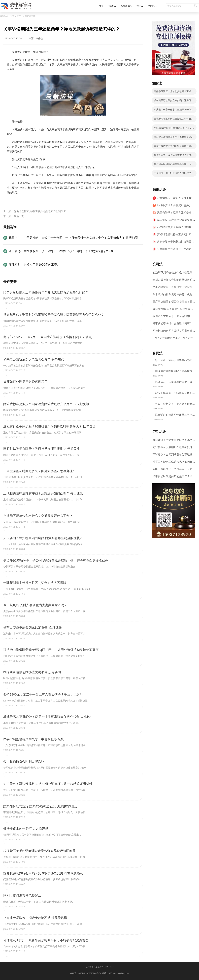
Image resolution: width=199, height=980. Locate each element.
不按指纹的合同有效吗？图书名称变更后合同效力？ (174, 332)
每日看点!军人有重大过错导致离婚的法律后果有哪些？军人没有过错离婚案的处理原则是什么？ (174, 310)
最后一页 (19, 216)
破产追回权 (30, 16)
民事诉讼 (21, 200)
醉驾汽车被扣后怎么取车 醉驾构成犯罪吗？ (173, 317)
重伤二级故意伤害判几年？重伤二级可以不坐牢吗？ (174, 147)
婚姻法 (112, 6)
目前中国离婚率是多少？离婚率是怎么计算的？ (174, 138)
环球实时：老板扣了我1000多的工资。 (34, 265)
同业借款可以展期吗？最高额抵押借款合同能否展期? (175, 372)
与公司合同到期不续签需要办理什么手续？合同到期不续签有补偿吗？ (174, 165)
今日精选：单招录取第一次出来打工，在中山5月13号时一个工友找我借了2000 (61, 251)
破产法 (20, 16)
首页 (101, 6)
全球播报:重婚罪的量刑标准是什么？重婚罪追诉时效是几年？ (174, 129)
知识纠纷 (126, 6)
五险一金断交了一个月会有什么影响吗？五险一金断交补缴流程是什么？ (175, 404)
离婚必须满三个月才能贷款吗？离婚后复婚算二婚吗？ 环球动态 (174, 92)
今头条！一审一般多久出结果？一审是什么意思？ (174, 111)
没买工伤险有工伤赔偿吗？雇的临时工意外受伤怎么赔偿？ (175, 393)
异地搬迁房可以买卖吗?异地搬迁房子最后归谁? (40, 211)
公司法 (139, 6)
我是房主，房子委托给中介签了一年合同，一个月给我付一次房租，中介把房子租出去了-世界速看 (73, 238)
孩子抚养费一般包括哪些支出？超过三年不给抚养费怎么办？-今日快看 (174, 156)
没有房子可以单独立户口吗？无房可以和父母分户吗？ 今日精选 (174, 101)
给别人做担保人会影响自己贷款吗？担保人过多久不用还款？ (174, 281)
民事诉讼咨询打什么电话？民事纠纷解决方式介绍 (174, 325)
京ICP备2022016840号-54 (90, 973)
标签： (11, 200)
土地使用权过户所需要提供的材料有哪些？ (174, 120)
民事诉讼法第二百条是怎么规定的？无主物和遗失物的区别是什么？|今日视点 (174, 288)
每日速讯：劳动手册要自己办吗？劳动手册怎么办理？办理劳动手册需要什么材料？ (175, 361)
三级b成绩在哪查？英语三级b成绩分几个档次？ (174, 339)
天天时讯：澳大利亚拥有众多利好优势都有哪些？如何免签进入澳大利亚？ (174, 174)
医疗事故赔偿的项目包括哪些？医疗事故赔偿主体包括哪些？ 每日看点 (174, 303)
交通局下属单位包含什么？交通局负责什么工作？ (174, 274)
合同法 (151, 6)
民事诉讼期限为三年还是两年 (44, 200)
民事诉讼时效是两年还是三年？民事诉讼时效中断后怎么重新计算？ (175, 415)
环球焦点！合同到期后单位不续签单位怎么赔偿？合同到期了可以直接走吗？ (175, 383)
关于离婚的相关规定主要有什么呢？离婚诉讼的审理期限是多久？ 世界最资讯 (174, 295)
